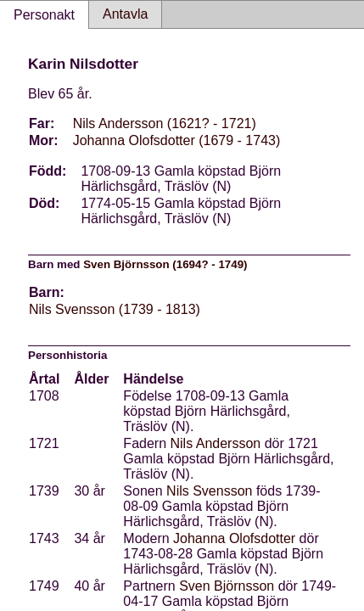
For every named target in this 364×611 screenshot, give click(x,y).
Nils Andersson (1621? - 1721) (165, 123)
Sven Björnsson (227, 586)
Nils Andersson (216, 443)
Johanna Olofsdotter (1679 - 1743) (177, 140)
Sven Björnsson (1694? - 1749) (165, 264)
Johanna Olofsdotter (234, 538)
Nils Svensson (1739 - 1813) (115, 309)
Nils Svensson (209, 491)
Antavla (125, 14)
